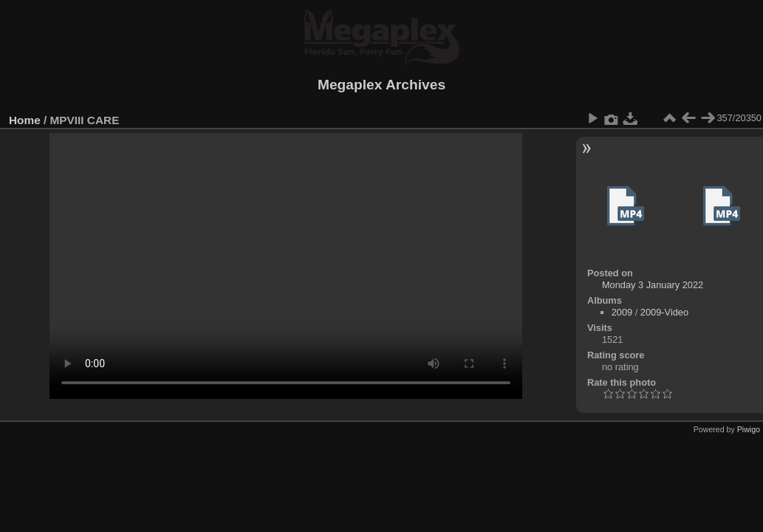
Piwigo (749, 429)
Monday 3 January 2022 (653, 285)
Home (25, 120)
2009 (622, 312)
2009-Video (664, 312)
